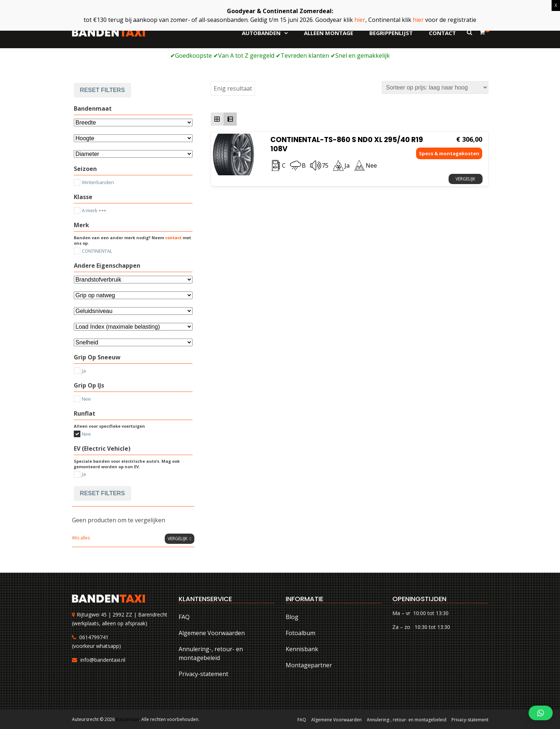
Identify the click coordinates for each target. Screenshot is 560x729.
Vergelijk (465, 179)
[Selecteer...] (133, 154)
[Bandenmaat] (133, 123)
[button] (541, 713)
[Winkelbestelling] (435, 87)
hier (360, 20)
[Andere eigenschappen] (133, 280)
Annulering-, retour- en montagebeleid (211, 653)
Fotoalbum (300, 633)
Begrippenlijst (391, 33)
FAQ (184, 617)
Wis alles (81, 538)
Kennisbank (302, 649)
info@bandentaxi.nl (103, 660)
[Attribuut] (133, 138)
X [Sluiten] (556, 5)
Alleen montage (329, 33)
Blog (292, 617)
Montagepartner (309, 665)
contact (173, 238)
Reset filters (102, 90)
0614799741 (94, 637)
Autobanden (261, 33)
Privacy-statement (203, 674)
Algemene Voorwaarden (212, 633)
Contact (442, 33)
